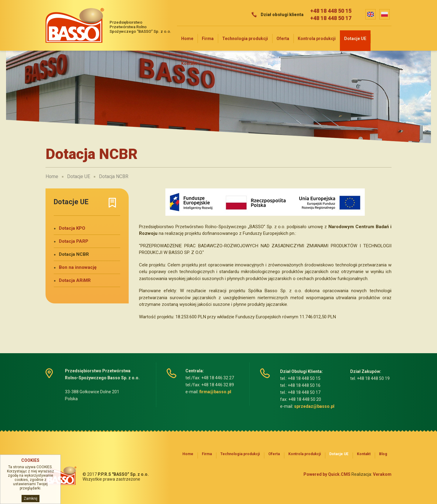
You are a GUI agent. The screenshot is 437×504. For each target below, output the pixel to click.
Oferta (283, 39)
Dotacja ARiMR (75, 280)
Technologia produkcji (245, 39)
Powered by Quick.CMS (327, 474)
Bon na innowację (78, 267)
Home (187, 39)
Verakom (382, 474)
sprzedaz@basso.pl (314, 406)
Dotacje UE (355, 39)
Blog (383, 454)
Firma (208, 39)
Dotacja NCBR (114, 176)
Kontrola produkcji (317, 39)
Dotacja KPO (72, 228)
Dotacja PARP (74, 241)
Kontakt (189, 63)
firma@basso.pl (215, 392)
